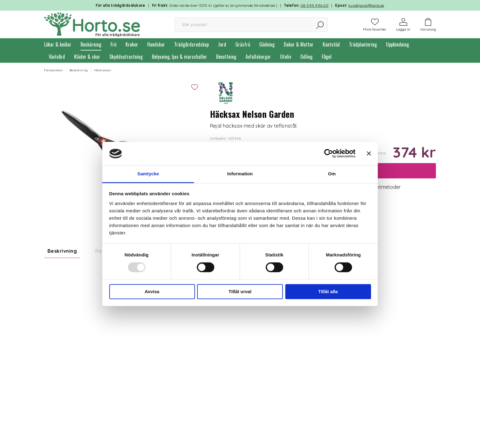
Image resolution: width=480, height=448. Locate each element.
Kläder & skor (87, 57)
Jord (222, 44)
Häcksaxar (103, 70)
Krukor (132, 44)
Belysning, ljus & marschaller (179, 57)
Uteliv (286, 57)
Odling (306, 57)
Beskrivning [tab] (62, 251)
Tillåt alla (328, 291)
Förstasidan (54, 70)
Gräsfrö (243, 44)
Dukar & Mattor (299, 44)
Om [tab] (332, 174)
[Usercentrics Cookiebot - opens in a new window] (329, 154)
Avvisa (152, 291)
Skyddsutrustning (126, 57)
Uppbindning (397, 44)
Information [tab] (240, 174)
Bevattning (226, 57)
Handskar (156, 44)
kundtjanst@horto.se (366, 5)
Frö (113, 44)
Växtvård (57, 57)
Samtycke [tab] (148, 174)
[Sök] (320, 25)
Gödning (267, 44)
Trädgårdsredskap (191, 44)
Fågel (327, 57)
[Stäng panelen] (369, 154)
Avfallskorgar (258, 57)
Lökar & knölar (58, 44)
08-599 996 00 (315, 5)
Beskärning (91, 44)
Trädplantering (363, 44)
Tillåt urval (240, 291)
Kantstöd (331, 44)
